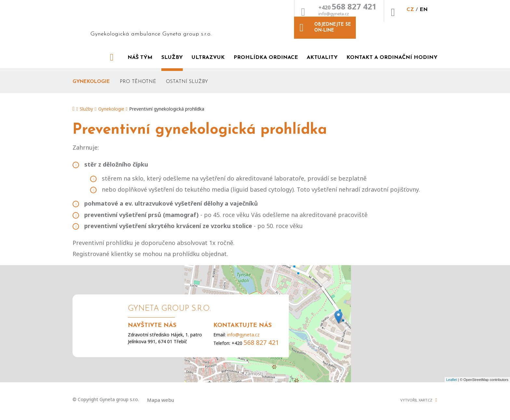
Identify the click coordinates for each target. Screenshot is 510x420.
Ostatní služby (187, 74)
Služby (172, 50)
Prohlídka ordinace (266, 50)
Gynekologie (91, 74)
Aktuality (322, 50)
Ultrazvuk (208, 50)
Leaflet (452, 372)
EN (362, 15)
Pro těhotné (138, 74)
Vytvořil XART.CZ (416, 393)
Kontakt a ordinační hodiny (392, 50)
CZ (349, 15)
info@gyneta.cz (272, 19)
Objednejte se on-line (414, 11)
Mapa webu (161, 393)
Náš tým (140, 50)
